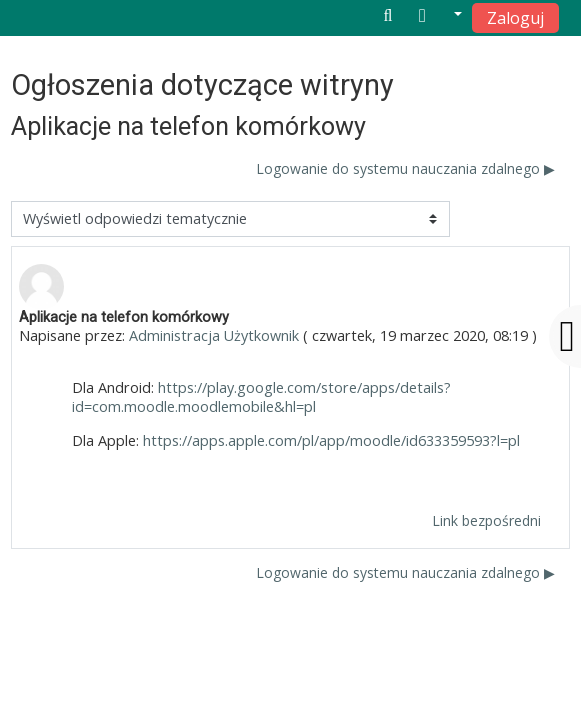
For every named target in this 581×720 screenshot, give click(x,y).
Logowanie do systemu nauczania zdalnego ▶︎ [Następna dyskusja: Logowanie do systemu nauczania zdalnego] (405, 168)
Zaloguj (515, 18)
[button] (440, 17)
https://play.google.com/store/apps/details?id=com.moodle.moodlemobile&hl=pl (261, 397)
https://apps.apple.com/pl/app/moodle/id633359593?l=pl (331, 440)
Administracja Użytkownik (214, 335)
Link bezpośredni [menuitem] (486, 520)
